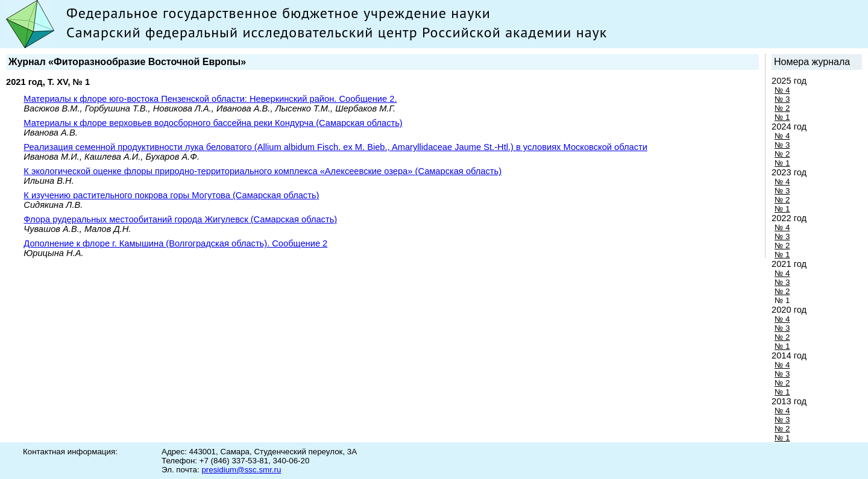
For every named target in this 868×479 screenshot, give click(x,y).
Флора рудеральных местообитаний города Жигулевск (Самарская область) (180, 219)
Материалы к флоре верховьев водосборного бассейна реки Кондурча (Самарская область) (213, 123)
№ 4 (782, 90)
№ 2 (782, 108)
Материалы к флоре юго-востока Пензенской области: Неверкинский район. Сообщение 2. (210, 99)
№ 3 (782, 99)
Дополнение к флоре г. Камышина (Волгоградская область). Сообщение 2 (175, 243)
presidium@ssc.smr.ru (241, 470)
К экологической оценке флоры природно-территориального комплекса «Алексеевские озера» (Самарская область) (263, 171)
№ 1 (782, 117)
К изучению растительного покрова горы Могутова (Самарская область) (171, 195)
